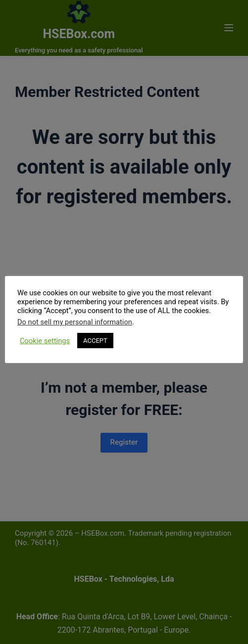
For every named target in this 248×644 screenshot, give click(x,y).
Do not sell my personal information (75, 322)
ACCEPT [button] (95, 341)
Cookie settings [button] (45, 341)
